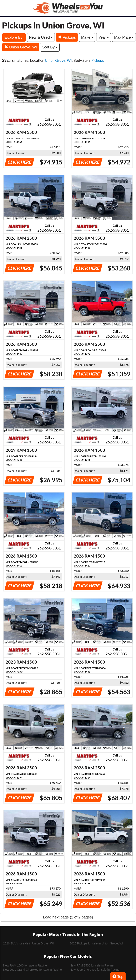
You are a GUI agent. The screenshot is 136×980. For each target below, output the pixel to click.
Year (104, 37)
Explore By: (14, 37)
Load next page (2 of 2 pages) (68, 917)
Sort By (50, 47)
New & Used (41, 37)
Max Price (124, 37)
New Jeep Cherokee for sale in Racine (95, 970)
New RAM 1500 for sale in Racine (25, 965)
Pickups (67, 37)
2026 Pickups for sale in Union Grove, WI (96, 943)
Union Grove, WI (21, 47)
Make (87, 37)
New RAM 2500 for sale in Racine (92, 965)
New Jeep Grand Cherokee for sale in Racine (32, 970)
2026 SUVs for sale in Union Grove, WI (28, 943)
